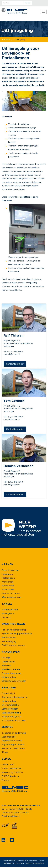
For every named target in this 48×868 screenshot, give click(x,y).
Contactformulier (15, 364)
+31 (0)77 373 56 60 (19, 812)
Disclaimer (33, 861)
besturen (6, 40)
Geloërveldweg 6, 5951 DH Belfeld (17, 809)
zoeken (27, 3)
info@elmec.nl (14, 816)
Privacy (42, 861)
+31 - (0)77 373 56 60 (13, 351)
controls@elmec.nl (12, 354)
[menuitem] (7, 564)
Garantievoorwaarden (35, 863)
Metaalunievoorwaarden (14, 863)
